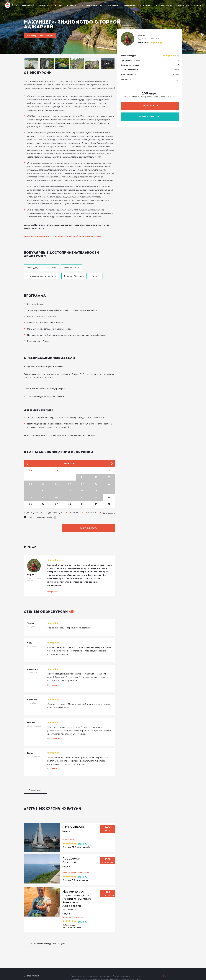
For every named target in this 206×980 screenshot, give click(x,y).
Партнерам (168, 952)
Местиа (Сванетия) (92, 5)
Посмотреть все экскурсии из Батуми (47, 913)
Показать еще (36, 768)
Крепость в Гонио (72, 252)
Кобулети (145, 5)
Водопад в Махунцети (37, 260)
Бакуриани (129, 5)
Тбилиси (44, 5)
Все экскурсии (164, 5)
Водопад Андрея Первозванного (41, 252)
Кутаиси (72, 5)
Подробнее (52, 573)
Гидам (165, 946)
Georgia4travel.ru (32, 945)
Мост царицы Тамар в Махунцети (102, 252)
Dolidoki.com (29, 977)
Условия (167, 958)
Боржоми (113, 5)
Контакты (183, 5)
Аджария (58, 260)
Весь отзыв (52, 663)
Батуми (58, 5)
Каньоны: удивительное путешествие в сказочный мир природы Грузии (62, 224)
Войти (198, 5)
